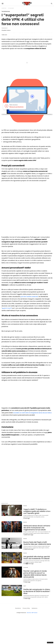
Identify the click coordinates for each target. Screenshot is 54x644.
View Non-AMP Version (32, 608)
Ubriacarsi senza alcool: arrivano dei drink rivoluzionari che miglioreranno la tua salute (36, 527)
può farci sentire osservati (30, 297)
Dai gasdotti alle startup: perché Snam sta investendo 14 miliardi (36, 557)
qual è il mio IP (7, 308)
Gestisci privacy (50, 643)
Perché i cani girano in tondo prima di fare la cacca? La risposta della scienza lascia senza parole (37, 572)
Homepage (4, 8)
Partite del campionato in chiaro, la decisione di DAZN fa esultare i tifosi (37, 587)
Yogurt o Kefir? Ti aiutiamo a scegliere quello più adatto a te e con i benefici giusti (36, 511)
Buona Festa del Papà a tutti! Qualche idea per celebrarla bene (36, 543)
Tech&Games (11, 8)
